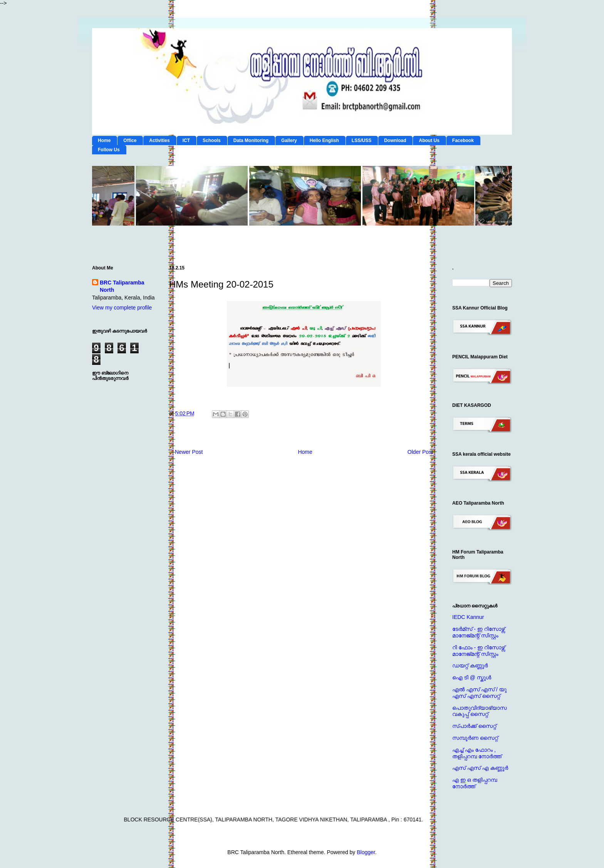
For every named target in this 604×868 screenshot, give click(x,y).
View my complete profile (122, 308)
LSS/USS (362, 140)
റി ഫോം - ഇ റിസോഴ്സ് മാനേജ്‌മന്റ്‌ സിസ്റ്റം (479, 651)
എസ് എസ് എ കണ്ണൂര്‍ (480, 768)
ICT (186, 140)
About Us (429, 140)
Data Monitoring (251, 140)
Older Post (420, 452)
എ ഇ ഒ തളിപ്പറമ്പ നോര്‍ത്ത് (475, 783)
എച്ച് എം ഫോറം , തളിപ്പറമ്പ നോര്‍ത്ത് (477, 753)
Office (130, 140)
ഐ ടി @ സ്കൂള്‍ (472, 677)
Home (104, 140)
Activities (159, 140)
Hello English (324, 140)
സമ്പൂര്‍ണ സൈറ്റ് (475, 738)
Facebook (463, 140)
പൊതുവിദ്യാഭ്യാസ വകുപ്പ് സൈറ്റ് (479, 711)
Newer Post (189, 452)
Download (395, 140)
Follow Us (109, 150)
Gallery (289, 140)
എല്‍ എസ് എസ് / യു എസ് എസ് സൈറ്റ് (479, 693)
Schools (212, 140)
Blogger (366, 852)
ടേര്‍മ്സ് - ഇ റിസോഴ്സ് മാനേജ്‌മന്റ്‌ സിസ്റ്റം (479, 632)
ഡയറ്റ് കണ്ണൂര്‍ (470, 666)
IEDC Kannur (468, 617)
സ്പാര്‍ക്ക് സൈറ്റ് (474, 726)
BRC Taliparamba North (122, 286)
